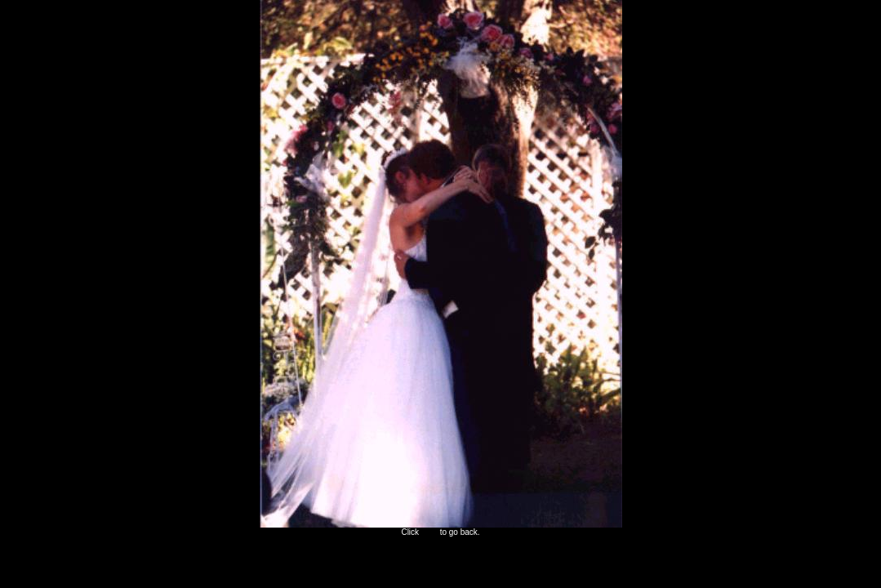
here (429, 532)
